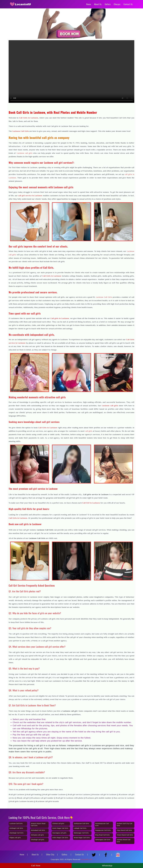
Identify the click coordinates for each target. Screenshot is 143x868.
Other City (50, 854)
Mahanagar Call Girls (81, 833)
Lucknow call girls (25, 153)
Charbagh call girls (38, 840)
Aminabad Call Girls (38, 830)
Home (89, 4)
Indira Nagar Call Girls (60, 838)
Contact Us (128, 4)
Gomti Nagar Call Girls (60, 828)
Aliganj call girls (15, 838)
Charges (117, 4)
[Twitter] (94, 854)
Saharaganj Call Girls (103, 840)
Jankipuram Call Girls (81, 824)
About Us (98, 4)
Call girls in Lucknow (60, 318)
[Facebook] (106, 854)
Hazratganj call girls (59, 833)
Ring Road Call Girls (103, 835)
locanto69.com (86, 859)
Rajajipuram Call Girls (103, 830)
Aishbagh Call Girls (16, 828)
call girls (89, 431)
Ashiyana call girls (37, 835)
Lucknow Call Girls (21, 131)
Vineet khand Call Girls (125, 835)
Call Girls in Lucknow (29, 118)
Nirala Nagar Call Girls (82, 838)
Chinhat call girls (58, 824)
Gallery (108, 4)
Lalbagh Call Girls (80, 828)
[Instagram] (118, 854)
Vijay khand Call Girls (124, 830)
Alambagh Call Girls (16, 833)
